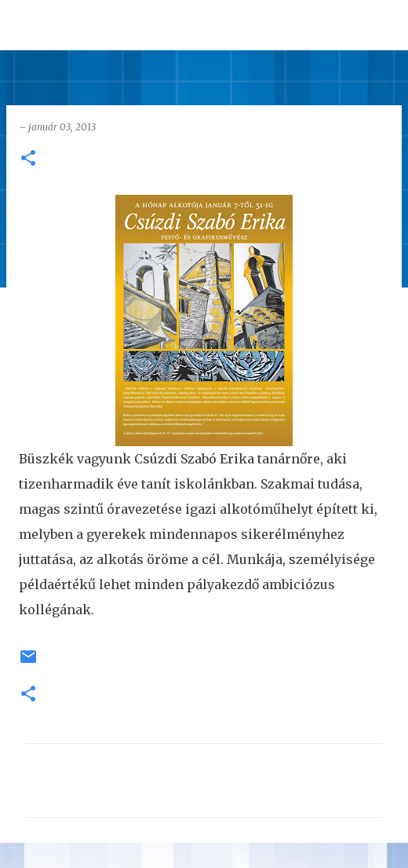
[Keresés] (386, 25)
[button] (28, 159)
